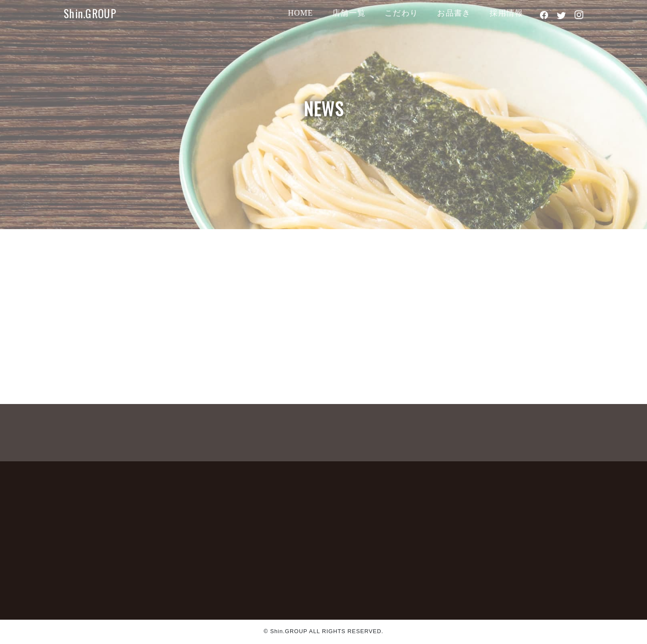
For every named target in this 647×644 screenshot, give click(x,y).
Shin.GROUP (90, 13)
